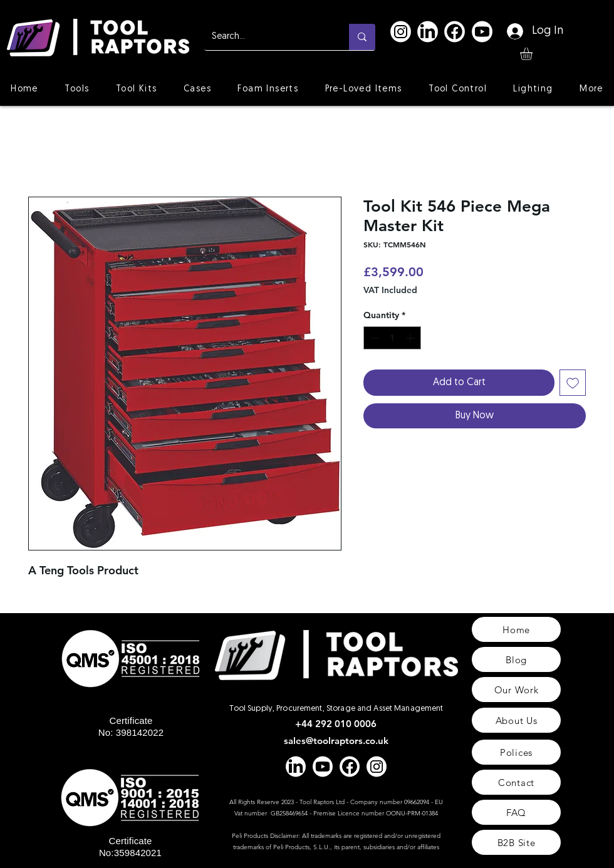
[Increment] (411, 338)
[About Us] (516, 720)
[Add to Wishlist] (573, 383)
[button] (533, 54)
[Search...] (267, 37)
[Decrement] (373, 338)
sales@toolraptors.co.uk (336, 741)
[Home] (516, 629)
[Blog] (516, 659)
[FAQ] (516, 812)
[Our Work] (516, 690)
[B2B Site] (516, 842)
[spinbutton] (392, 338)
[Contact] (516, 782)
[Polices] (516, 752)
